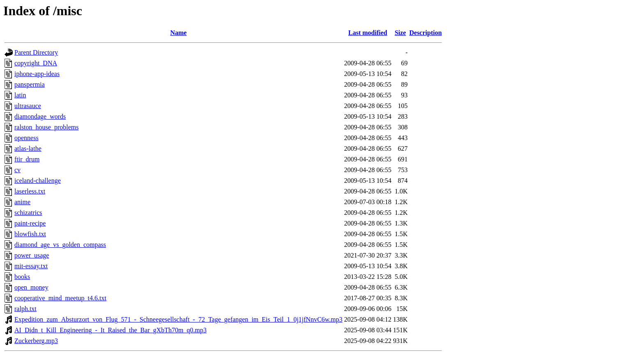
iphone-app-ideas (37, 74)
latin (20, 95)
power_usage (32, 255)
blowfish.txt (30, 234)
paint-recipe (30, 223)
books (22, 277)
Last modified (368, 33)
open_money (31, 287)
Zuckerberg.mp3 (36, 341)
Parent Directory (36, 52)
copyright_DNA (36, 63)
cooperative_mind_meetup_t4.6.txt (60, 298)
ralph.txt (25, 309)
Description (425, 33)
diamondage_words (40, 116)
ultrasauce (28, 106)
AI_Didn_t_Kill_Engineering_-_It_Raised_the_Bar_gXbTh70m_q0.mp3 (110, 330)
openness (26, 138)
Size (400, 33)
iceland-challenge (38, 181)
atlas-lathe (28, 148)
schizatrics (28, 213)
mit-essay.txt (31, 266)
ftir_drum (27, 159)
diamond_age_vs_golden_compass (60, 245)
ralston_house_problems (46, 127)
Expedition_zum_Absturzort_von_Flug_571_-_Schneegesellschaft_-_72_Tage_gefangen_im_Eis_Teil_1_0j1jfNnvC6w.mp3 (178, 319)
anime (22, 202)
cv (17, 170)
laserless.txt (30, 191)
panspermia (30, 84)
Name (178, 33)
